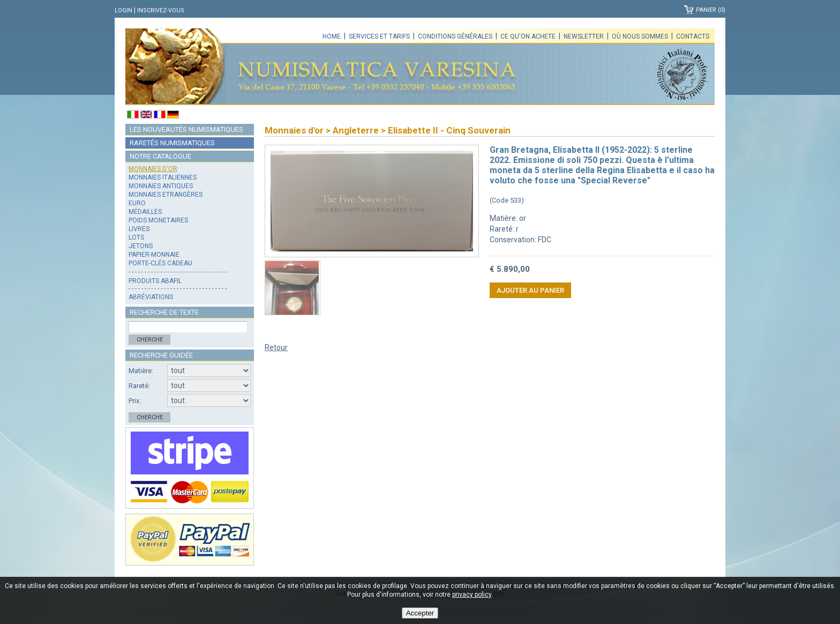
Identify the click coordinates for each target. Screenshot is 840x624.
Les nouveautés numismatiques (186, 129)
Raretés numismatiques (172, 143)
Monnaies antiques (161, 186)
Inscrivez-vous (161, 10)
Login (123, 10)
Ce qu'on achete (528, 36)
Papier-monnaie (154, 255)
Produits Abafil (155, 281)
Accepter (420, 613)
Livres (139, 229)
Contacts (693, 36)
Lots (136, 237)
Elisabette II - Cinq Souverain (449, 130)
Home (332, 36)
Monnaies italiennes (163, 177)
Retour (276, 347)
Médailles (145, 212)
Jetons (141, 246)
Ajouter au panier (530, 290)
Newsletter (584, 36)
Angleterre (356, 130)
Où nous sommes (640, 36)
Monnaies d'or (153, 169)
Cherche (150, 340)
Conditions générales (455, 36)
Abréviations (151, 297)
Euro (137, 203)
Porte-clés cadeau (160, 263)
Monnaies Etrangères (166, 195)
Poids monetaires (158, 220)
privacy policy (472, 595)
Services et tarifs (379, 36)
